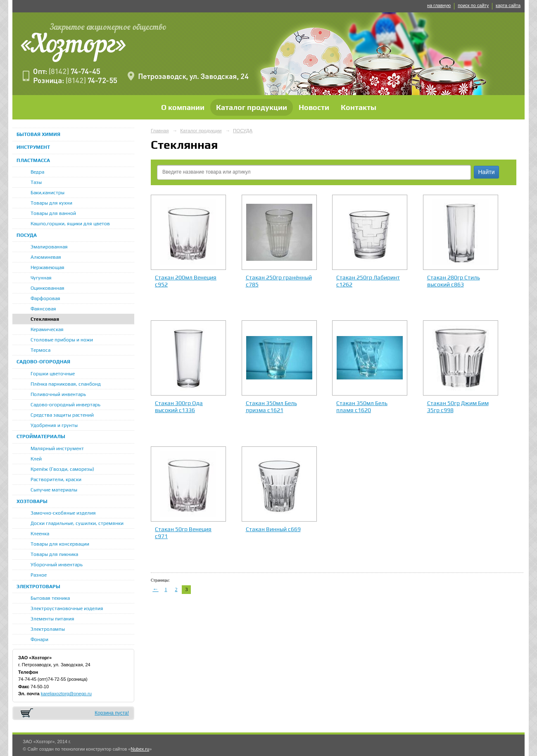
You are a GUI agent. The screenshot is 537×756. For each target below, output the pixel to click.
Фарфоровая (45, 298)
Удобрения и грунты (54, 425)
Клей (36, 459)
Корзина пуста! (112, 713)
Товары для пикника (54, 554)
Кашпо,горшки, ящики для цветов (70, 224)
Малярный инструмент (57, 448)
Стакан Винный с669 (273, 529)
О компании (183, 107)
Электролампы (48, 629)
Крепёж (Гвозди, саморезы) (62, 469)
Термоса (40, 350)
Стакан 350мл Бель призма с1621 (271, 407)
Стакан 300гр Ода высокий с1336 (179, 407)
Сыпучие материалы (54, 490)
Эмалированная (49, 247)
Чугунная (41, 278)
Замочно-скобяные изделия (63, 513)
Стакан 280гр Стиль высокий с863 (454, 281)
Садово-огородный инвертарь (65, 405)
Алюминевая (46, 257)
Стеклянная (45, 319)
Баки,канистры (48, 193)
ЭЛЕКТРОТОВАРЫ (38, 587)
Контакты (359, 107)
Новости (314, 107)
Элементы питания (52, 619)
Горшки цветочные (53, 374)
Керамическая (47, 329)
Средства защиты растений (62, 415)
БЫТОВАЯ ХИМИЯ (38, 134)
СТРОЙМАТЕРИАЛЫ (41, 436)
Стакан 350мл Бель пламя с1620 (362, 407)
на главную (439, 5)
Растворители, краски (56, 479)
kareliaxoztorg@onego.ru (66, 694)
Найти (487, 172)
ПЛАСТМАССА (33, 160)
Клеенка (40, 534)
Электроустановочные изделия (67, 608)
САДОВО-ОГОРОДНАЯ (43, 362)
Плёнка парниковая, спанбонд (66, 384)
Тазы (36, 182)
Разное (39, 575)
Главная (160, 131)
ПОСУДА (27, 235)
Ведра (37, 172)
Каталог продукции (252, 107)
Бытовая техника (50, 598)
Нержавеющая (48, 267)
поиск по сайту (473, 5)
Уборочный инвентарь (57, 565)
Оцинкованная (48, 288)
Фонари (39, 639)
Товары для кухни (51, 203)
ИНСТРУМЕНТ (33, 147)
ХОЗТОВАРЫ (32, 501)
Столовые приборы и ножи (62, 340)
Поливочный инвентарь (58, 394)
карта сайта (508, 5)
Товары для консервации (60, 544)
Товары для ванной (53, 213)
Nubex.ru (140, 749)
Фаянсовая (43, 309)
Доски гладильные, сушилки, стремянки (77, 523)
